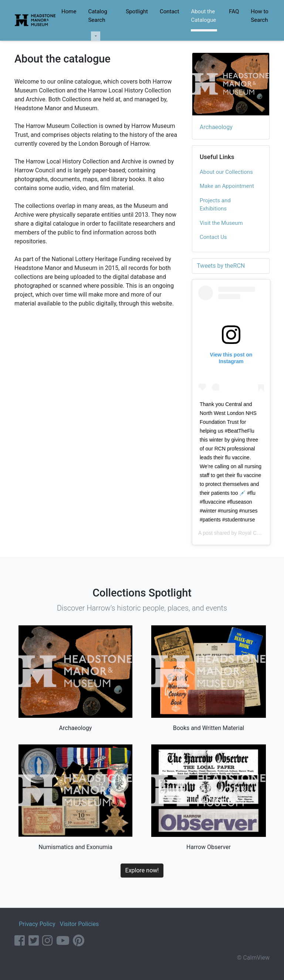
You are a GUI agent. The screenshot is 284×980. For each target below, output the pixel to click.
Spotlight (137, 11)
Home (69, 11)
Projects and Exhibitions (215, 205)
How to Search (260, 16)
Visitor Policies (79, 924)
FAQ (234, 11)
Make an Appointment (227, 186)
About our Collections (226, 172)
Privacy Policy (37, 924)
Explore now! (142, 870)
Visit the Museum (221, 223)
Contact (169, 11)
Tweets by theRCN (221, 266)
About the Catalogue (203, 16)
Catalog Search (98, 16)
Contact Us (213, 237)
